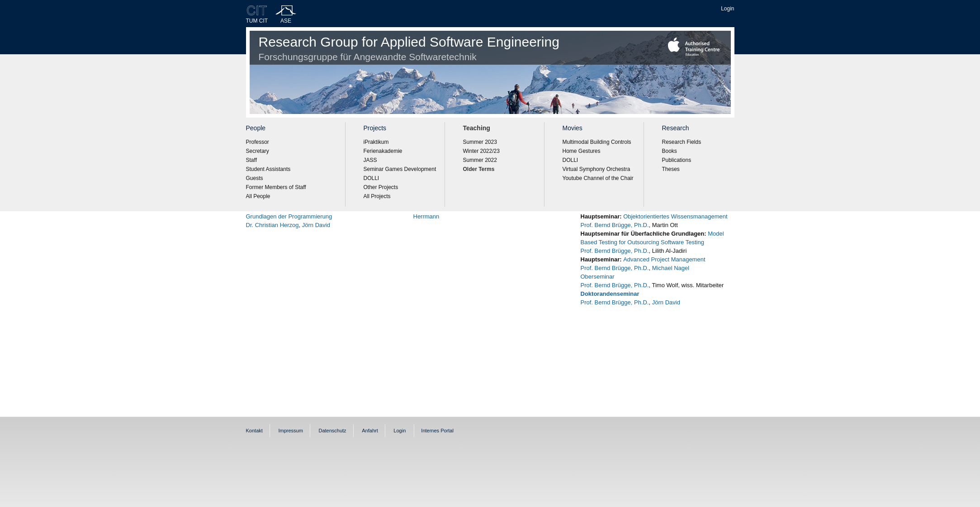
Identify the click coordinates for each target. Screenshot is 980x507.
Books (670, 151)
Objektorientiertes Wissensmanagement (675, 216)
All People (258, 196)
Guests (255, 178)
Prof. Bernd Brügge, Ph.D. (615, 225)
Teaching (477, 128)
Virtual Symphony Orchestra (597, 169)
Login (727, 9)
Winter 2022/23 (481, 151)
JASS (370, 160)
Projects (375, 128)
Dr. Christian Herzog (272, 225)
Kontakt (254, 431)
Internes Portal (437, 431)
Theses (671, 169)
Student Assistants (268, 169)
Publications (677, 160)
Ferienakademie (383, 151)
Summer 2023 (480, 142)
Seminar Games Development (400, 169)
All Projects (377, 196)
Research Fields (682, 142)
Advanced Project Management (664, 259)
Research (676, 128)
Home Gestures (582, 151)
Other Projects (381, 187)
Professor (258, 142)
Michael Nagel (670, 268)
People (256, 128)
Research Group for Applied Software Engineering (409, 48)
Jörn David (316, 225)
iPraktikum (376, 142)
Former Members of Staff (276, 187)
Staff (251, 160)
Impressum (290, 431)
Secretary (258, 151)
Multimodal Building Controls (597, 142)
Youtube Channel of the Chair (598, 178)
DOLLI (372, 178)
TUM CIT (257, 21)
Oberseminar (598, 277)
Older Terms (479, 169)
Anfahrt (370, 431)
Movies (573, 128)
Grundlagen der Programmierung (289, 216)
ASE (286, 21)
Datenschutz (332, 431)
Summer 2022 (480, 160)
